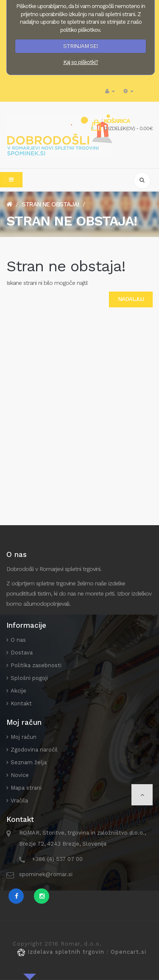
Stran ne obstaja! (50, 204)
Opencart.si (128, 952)
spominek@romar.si (46, 874)
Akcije (18, 691)
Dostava (22, 653)
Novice (20, 775)
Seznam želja (29, 762)
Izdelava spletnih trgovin (62, 952)
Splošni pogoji (29, 678)
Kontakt (21, 703)
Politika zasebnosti (36, 665)
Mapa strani (26, 788)
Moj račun (24, 737)
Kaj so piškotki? (81, 62)
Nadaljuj (131, 299)
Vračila (19, 800)
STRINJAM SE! (81, 46)
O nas (18, 640)
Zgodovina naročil (34, 750)
